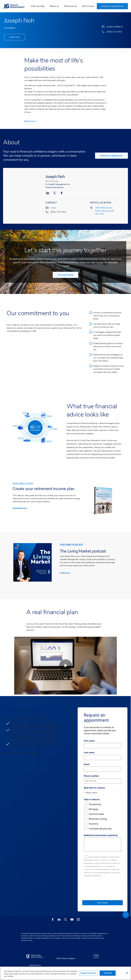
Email (53, 208)
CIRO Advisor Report (66, 958)
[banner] (15, 6)
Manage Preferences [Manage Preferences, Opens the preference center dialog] (88, 973)
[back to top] (126, 915)
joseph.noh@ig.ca (115, 27)
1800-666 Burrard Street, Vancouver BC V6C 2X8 (105, 211)
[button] (112, 6)
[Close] (127, 973)
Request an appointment (111, 156)
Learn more (15, 37)
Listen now (65, 573)
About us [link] (54, 6)
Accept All (108, 973)
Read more (29, 121)
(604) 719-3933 (58, 212)
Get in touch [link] (88, 6)
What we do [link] (70, 6)
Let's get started (65, 275)
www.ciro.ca (35, 965)
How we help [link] (38, 6)
